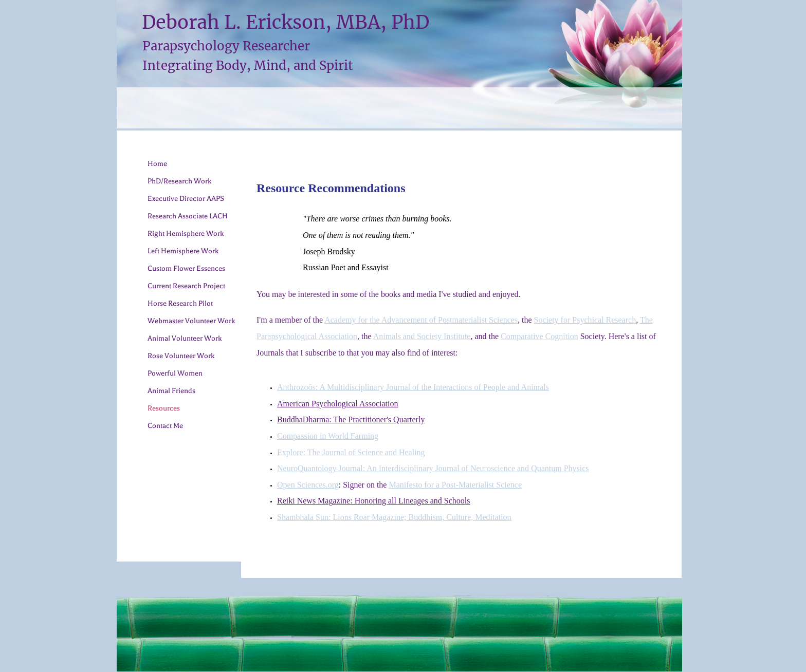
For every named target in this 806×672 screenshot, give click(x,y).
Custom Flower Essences (186, 268)
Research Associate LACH (188, 216)
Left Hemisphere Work (183, 251)
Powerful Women (175, 373)
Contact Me (165, 426)
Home (157, 164)
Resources (164, 408)
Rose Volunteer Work (181, 356)
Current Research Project (186, 286)
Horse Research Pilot (180, 303)
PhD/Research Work (179, 181)
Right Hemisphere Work (186, 234)
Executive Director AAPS (186, 199)
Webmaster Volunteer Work (191, 321)
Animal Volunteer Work (185, 338)
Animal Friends (171, 391)
